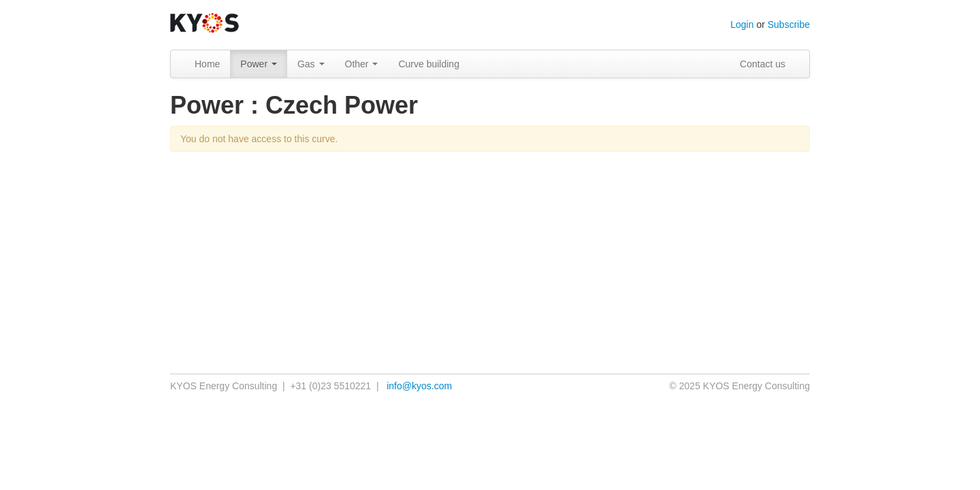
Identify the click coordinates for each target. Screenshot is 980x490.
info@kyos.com (419, 386)
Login (742, 24)
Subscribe (789, 24)
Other (362, 64)
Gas (311, 64)
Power (259, 64)
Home (207, 64)
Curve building (429, 64)
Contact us (763, 64)
